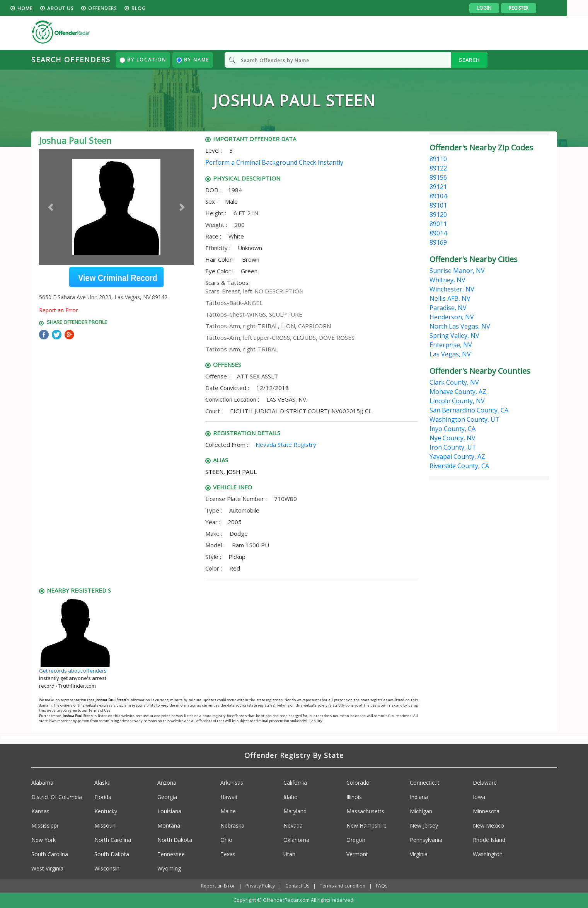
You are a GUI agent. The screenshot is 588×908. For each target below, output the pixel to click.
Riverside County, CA (459, 466)
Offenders (123, 8)
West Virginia (47, 869)
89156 (438, 177)
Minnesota (486, 812)
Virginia (419, 854)
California (295, 783)
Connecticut (425, 783)
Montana (169, 826)
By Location (143, 60)
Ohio (226, 840)
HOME (46, 8)
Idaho (291, 797)
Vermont (357, 854)
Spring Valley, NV (454, 336)
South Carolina (50, 854)
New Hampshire (366, 826)
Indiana (419, 797)
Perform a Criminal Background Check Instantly (274, 162)
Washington (488, 854)
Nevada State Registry (286, 445)
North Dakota (175, 840)
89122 (438, 168)
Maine (228, 812)
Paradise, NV (448, 308)
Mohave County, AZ (458, 392)
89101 (438, 205)
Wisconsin (107, 869)
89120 (438, 215)
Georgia (167, 797)
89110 (438, 159)
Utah (289, 854)
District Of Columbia (57, 797)
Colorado (358, 783)
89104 (438, 196)
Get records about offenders (73, 671)
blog (159, 8)
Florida (103, 797)
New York (43, 840)
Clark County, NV (454, 382)
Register (539, 8)
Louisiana (169, 812)
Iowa (479, 797)
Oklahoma (296, 840)
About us (81, 8)
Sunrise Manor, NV (457, 271)
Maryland (295, 812)
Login (505, 8)
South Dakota (112, 854)
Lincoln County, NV (457, 401)
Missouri (105, 826)
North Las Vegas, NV (460, 326)
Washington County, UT (464, 419)
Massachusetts (365, 812)
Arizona (167, 783)
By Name (193, 60)
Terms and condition (343, 886)
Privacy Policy (260, 886)
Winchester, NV (452, 289)
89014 (438, 233)
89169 (438, 242)
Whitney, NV (447, 280)
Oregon (356, 840)
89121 (438, 187)
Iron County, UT (453, 447)
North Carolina (113, 840)
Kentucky (106, 812)
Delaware (485, 783)
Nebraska (232, 826)
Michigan (421, 812)
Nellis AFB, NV (450, 298)
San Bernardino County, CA (469, 410)
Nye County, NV (453, 438)
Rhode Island (489, 840)
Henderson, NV (452, 317)
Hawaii (229, 797)
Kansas (40, 812)
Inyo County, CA (453, 429)
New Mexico (488, 826)
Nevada (293, 826)
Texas (228, 854)
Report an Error (58, 310)
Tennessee (171, 854)
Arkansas (232, 783)
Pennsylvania (426, 840)
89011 (438, 224)
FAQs (382, 886)
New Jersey (424, 826)
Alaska (102, 783)
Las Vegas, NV (450, 354)
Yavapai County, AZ (457, 457)
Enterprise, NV (451, 345)
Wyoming (169, 869)
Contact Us (297, 886)
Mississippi (45, 826)
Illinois (354, 797)
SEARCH (469, 60)
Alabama (42, 783)
